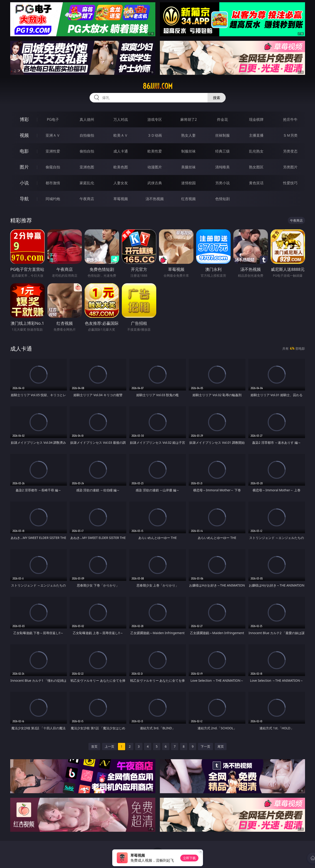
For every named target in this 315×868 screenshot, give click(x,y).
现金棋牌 (256, 119)
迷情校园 (188, 183)
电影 (24, 151)
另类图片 (290, 167)
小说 (24, 183)
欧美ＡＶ (121, 135)
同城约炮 (53, 199)
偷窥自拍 (53, 167)
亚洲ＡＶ (53, 135)
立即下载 (189, 858)
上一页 (110, 746)
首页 (94, 746)
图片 (24, 167)
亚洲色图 (87, 167)
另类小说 (222, 183)
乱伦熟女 (256, 151)
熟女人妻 (188, 135)
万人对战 (121, 119)
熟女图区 (256, 167)
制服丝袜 (188, 151)
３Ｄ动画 (155, 135)
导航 (24, 199)
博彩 (24, 119)
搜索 (217, 98)
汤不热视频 (155, 199)
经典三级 (222, 151)
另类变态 (290, 151)
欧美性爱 (155, 151)
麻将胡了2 (189, 119)
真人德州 (87, 119)
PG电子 (53, 119)
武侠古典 (155, 183)
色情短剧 (222, 199)
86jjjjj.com (158, 86)
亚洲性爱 (53, 151)
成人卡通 (121, 151)
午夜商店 (87, 199)
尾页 (221, 746)
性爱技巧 (290, 183)
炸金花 (222, 119)
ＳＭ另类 (290, 135)
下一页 (205, 746)
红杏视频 (188, 199)
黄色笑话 (256, 183)
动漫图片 (155, 167)
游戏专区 (155, 119)
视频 (24, 135)
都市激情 (53, 183)
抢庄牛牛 (290, 119)
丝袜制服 (222, 135)
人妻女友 (121, 183)
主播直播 (256, 135)
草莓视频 (121, 199)
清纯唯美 (222, 167)
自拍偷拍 (87, 135)
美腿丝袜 (188, 167)
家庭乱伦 (87, 183)
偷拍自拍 (87, 151)
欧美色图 (121, 167)
